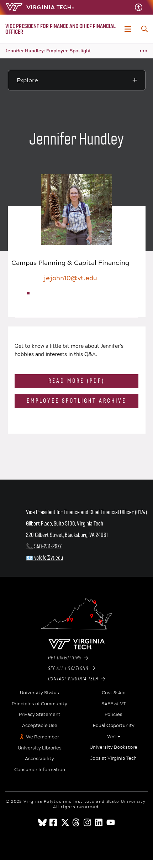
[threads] (76, 822)
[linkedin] (99, 822)
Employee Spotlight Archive (76, 401)
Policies (114, 715)
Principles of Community (39, 704)
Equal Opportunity (114, 726)
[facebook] (54, 822)
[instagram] (88, 822)
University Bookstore (114, 747)
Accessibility (39, 759)
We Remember (43, 737)
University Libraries (40, 748)
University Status (39, 693)
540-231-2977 (48, 546)
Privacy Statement (40, 715)
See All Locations (72, 669)
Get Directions (68, 658)
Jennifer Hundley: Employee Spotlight (48, 51)
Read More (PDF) (76, 381)
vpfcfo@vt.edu (49, 558)
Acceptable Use (40, 726)
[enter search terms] (144, 29)
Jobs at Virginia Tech (114, 758)
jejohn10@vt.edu (70, 278)
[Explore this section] (77, 80)
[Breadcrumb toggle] (143, 51)
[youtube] (111, 822)
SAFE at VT (114, 704)
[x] (65, 822)
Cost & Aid (114, 693)
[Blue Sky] (42, 822)
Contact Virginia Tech (77, 679)
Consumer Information (40, 770)
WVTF (114, 737)
